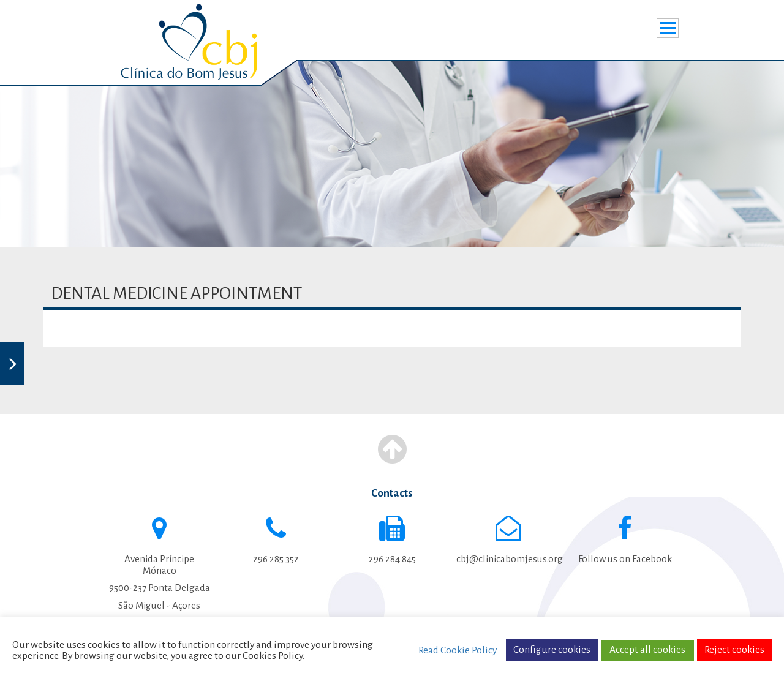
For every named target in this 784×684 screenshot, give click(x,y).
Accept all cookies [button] (647, 650)
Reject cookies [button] (734, 650)
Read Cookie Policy (458, 650)
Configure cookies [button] (552, 650)
